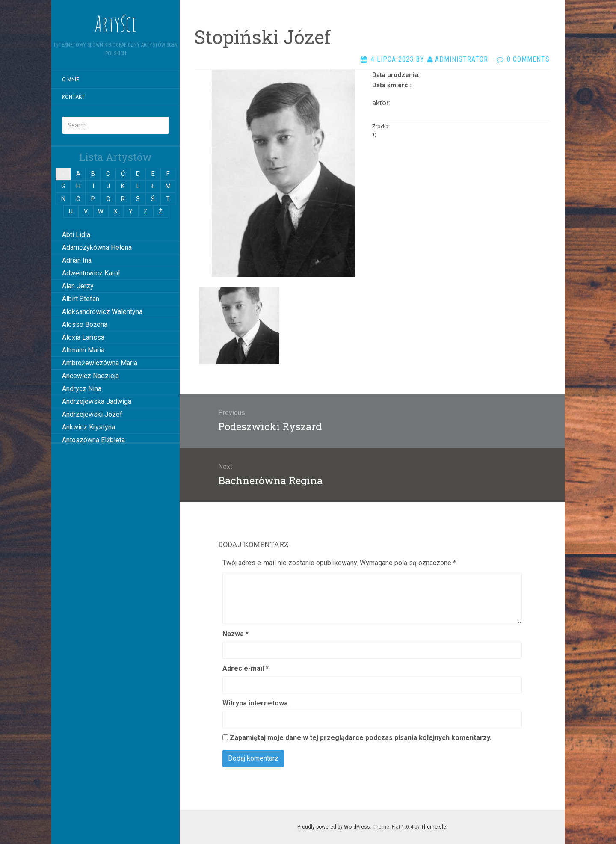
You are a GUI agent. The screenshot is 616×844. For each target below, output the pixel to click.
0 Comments (528, 59)
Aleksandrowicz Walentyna (102, 312)
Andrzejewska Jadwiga (97, 401)
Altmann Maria (83, 350)
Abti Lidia (76, 235)
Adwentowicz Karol (91, 273)
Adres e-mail (246, 668)
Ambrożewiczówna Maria (100, 363)
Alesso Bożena (85, 324)
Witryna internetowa (255, 703)
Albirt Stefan (81, 299)
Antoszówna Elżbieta (93, 440)
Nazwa (235, 634)
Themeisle (434, 827)
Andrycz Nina (82, 389)
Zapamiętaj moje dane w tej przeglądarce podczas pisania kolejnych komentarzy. (361, 738)
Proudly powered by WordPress (334, 827)
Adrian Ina (77, 260)
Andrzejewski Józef (92, 414)
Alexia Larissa (83, 337)
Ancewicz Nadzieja (90, 376)
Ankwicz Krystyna (89, 427)
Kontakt (73, 97)
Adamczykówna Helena (97, 247)
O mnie (71, 80)
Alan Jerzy (78, 286)
